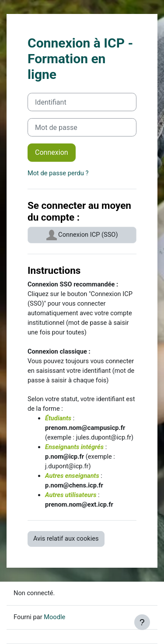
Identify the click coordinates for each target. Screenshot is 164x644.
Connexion (52, 152)
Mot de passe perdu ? (58, 173)
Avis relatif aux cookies (66, 538)
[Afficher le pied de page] (142, 622)
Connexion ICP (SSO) (82, 235)
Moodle (54, 617)
